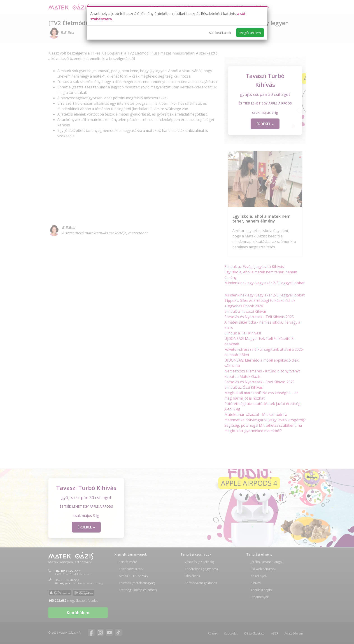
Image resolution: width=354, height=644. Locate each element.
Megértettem (250, 33)
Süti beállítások (220, 33)
